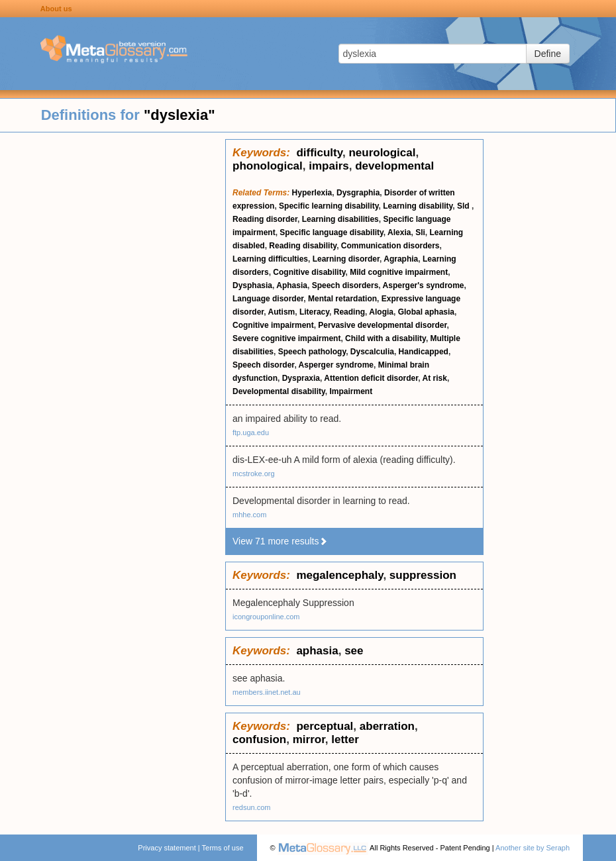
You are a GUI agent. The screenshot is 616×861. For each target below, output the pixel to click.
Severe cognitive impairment (286, 338)
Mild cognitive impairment (399, 272)
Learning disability (418, 206)
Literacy (314, 312)
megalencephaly (339, 575)
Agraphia (401, 259)
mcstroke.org (254, 474)
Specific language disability (332, 232)
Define (548, 54)
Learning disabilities (340, 219)
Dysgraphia (358, 193)
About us (56, 9)
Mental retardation (342, 299)
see (354, 651)
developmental (394, 166)
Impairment (351, 391)
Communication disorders (390, 246)
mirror (309, 739)
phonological (268, 166)
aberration (387, 726)
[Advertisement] (113, 338)
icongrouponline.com (266, 617)
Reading (349, 312)
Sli (420, 232)
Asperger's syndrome (424, 285)
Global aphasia (426, 312)
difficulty (319, 153)
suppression (423, 575)
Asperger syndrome (336, 365)
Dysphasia (252, 285)
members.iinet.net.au (267, 692)
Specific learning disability (329, 206)
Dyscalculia (372, 352)
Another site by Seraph (533, 848)
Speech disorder (263, 365)
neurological (382, 153)
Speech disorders (345, 285)
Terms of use (223, 848)
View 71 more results (280, 541)
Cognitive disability (309, 272)
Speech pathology (312, 352)
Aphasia (292, 285)
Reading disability (303, 246)
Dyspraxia (301, 378)
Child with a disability (385, 338)
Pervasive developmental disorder (382, 325)
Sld (464, 206)
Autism (282, 312)
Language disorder (268, 299)
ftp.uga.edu (251, 432)
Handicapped (424, 352)
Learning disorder (346, 259)
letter (345, 739)
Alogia (381, 312)
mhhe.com (249, 515)
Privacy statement (167, 848)
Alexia (399, 232)
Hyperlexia (312, 193)
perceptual (325, 726)
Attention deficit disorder (371, 378)
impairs (329, 166)
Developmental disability (279, 391)
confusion (259, 739)
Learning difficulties (270, 259)
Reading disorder (265, 219)
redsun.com (251, 807)
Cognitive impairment (273, 325)
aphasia (317, 651)
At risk (435, 378)
